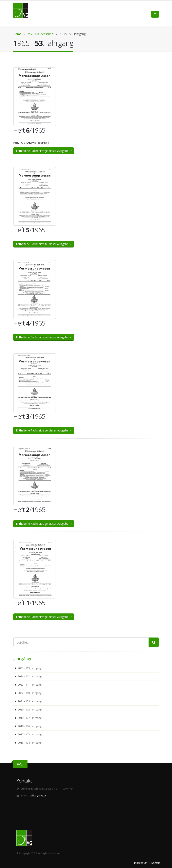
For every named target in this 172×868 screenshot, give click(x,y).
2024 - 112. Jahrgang (29, 676)
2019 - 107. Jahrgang (29, 718)
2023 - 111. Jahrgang (29, 685)
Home (17, 34)
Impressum (140, 863)
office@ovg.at (38, 796)
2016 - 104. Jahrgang (29, 743)
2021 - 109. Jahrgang (29, 701)
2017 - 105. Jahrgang (29, 734)
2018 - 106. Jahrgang (29, 726)
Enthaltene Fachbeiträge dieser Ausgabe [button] (44, 151)
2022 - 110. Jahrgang (29, 693)
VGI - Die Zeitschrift (41, 34)
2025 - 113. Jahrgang (29, 668)
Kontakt (156, 863)
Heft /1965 (29, 130)
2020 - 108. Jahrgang (29, 710)
